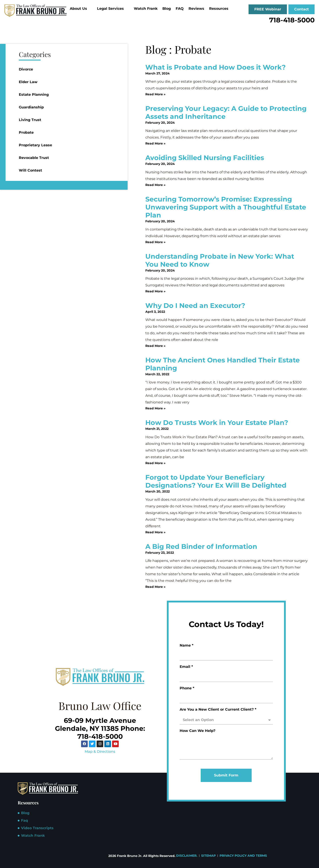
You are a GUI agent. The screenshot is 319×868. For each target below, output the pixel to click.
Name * (187, 646)
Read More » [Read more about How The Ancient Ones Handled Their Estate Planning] (155, 408)
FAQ (180, 9)
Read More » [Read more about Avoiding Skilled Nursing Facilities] (155, 185)
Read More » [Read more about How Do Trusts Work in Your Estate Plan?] (155, 463)
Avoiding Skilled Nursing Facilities (205, 158)
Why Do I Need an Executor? (195, 306)
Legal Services (112, 9)
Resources (221, 9)
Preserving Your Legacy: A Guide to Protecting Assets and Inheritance (226, 112)
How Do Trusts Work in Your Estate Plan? (217, 423)
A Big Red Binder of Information (201, 546)
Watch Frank (146, 9)
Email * (186, 667)
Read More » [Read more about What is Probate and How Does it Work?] (155, 94)
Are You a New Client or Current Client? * (218, 710)
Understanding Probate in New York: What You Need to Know (220, 260)
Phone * (187, 688)
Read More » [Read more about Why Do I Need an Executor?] (155, 346)
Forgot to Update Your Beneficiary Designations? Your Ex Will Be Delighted (216, 481)
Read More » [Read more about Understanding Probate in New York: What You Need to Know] (155, 291)
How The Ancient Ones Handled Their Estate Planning (223, 364)
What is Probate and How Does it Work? (216, 67)
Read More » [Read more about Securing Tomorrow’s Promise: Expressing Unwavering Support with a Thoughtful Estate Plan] (155, 242)
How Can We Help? (197, 731)
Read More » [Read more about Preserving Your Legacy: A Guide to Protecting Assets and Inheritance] (155, 143)
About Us (80, 9)
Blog (167, 9)
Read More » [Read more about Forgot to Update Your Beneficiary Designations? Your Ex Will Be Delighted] (155, 532)
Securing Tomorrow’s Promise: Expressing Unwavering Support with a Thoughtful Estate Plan (226, 207)
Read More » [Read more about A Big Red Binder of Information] (155, 587)
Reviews (196, 9)
